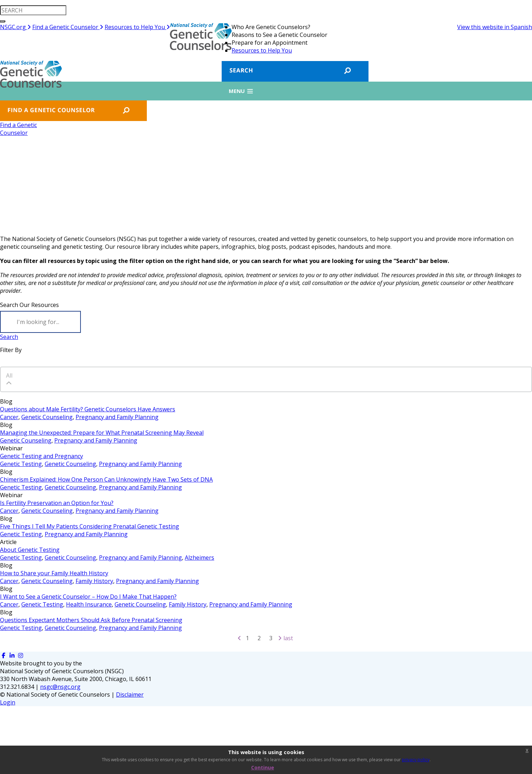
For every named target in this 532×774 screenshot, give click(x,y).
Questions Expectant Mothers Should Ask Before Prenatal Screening (91, 620)
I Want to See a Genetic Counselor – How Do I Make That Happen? (88, 597)
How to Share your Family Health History (54, 573)
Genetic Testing (21, 464)
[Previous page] (239, 638)
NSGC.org (15, 27)
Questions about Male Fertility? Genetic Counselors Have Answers (88, 409)
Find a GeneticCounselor (18, 129)
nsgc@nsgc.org (60, 687)
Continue (263, 767)
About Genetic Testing (30, 550)
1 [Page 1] (247, 638)
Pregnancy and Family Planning (117, 417)
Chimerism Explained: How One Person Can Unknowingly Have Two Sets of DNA (106, 479)
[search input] (33, 10)
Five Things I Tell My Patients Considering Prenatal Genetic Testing (90, 526)
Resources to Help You (137, 27)
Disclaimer (130, 695)
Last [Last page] (288, 638)
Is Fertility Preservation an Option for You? (57, 503)
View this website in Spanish (495, 27)
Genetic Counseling (47, 417)
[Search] (40, 322)
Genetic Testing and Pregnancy (41, 456)
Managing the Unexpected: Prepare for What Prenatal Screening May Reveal (102, 433)
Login (8, 702)
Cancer (9, 417)
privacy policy (416, 760)
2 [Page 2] (259, 638)
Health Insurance (89, 604)
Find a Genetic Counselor (68, 27)
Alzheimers (199, 558)
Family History (94, 581)
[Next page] (280, 638)
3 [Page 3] (271, 638)
